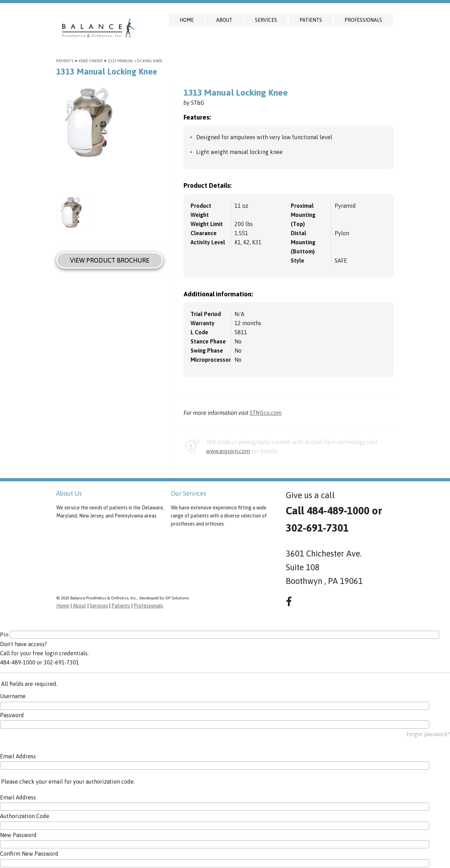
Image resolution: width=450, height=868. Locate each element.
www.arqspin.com (228, 451)
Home (187, 20)
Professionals (363, 20)
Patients (311, 20)
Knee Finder (91, 61)
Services (266, 20)
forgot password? (428, 734)
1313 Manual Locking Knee (135, 61)
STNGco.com (266, 413)
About (224, 20)
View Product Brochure (110, 260)
